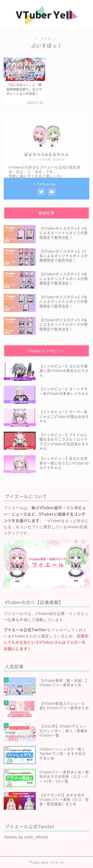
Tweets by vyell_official (26, 837)
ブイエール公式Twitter (25, 630)
